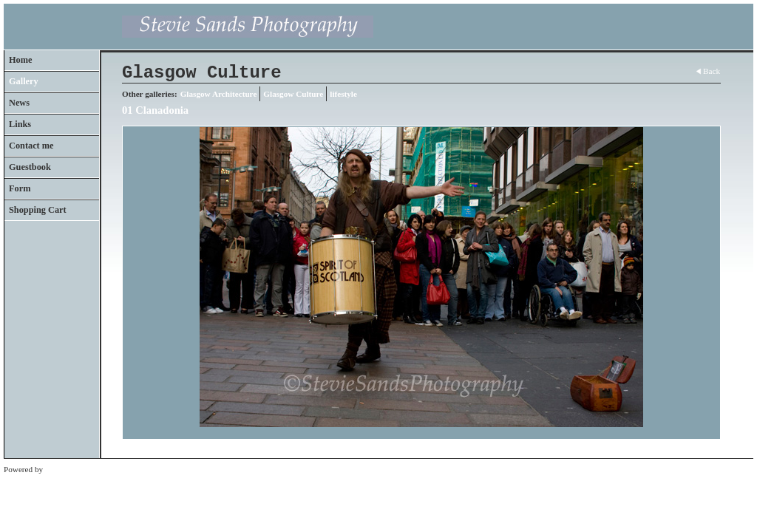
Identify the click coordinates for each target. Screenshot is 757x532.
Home (20, 60)
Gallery (24, 81)
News (19, 103)
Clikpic (57, 469)
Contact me (31, 146)
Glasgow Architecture (219, 94)
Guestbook (30, 167)
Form (20, 188)
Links (20, 124)
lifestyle (343, 94)
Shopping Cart (38, 210)
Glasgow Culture (293, 94)
